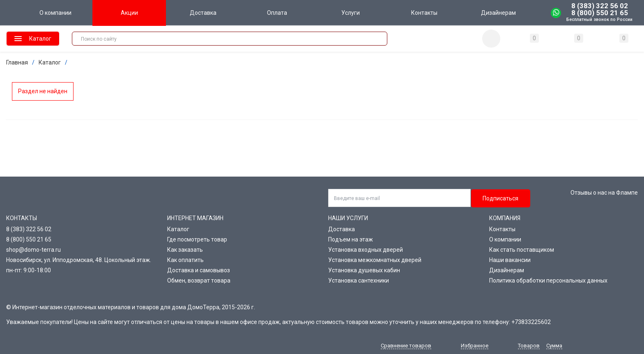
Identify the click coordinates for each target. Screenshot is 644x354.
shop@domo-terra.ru (33, 250)
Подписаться (500, 198)
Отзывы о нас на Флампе (604, 193)
